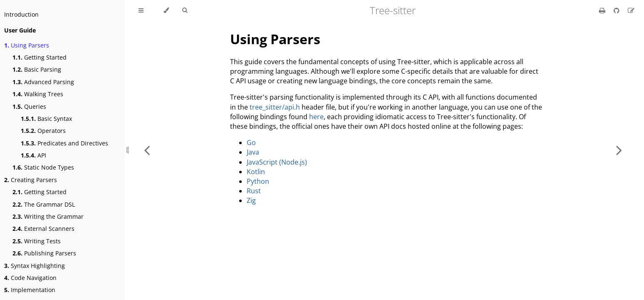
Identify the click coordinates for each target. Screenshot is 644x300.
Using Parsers (27, 45)
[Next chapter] (619, 150)
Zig (251, 200)
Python (258, 181)
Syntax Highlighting (35, 266)
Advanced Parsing (43, 82)
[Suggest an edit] (631, 10)
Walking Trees (38, 94)
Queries (29, 106)
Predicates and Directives (64, 143)
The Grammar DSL (44, 204)
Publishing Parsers (44, 253)
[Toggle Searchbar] (185, 10)
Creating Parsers (31, 180)
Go (251, 142)
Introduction (21, 14)
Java (253, 152)
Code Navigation (30, 278)
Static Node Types (43, 167)
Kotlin (256, 172)
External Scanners (43, 229)
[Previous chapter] (147, 150)
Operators (43, 131)
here (316, 117)
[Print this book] (603, 10)
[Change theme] (166, 10)
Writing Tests (37, 241)
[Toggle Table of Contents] (141, 10)
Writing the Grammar (48, 216)
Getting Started (40, 57)
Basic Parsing (37, 69)
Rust (254, 191)
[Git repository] (617, 10)
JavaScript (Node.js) (277, 162)
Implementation (30, 290)
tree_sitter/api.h (275, 107)
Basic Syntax (46, 119)
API (33, 155)
